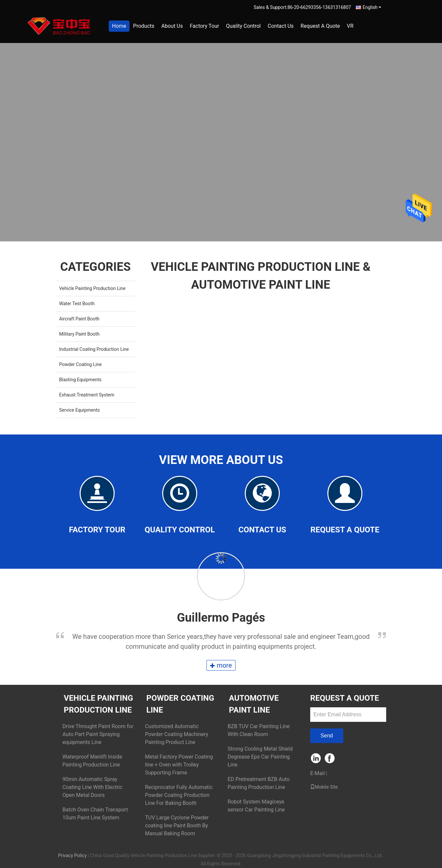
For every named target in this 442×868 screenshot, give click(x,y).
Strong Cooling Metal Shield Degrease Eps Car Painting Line (260, 757)
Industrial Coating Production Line (94, 349)
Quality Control (243, 26)
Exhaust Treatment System (87, 395)
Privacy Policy (72, 855)
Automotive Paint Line (254, 704)
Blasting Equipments (80, 380)
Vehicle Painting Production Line (92, 288)
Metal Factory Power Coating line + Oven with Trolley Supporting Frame (179, 765)
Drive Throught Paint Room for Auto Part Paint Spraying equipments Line (98, 734)
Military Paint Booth (79, 334)
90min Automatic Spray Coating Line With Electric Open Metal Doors (92, 787)
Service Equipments (79, 410)
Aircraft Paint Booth (79, 319)
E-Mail (317, 773)
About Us (172, 26)
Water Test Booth (77, 304)
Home (119, 26)
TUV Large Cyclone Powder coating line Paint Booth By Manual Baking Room (177, 826)
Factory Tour (204, 26)
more (221, 665)
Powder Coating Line (80, 364)
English (372, 7)
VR (350, 26)
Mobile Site (324, 787)
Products (144, 26)
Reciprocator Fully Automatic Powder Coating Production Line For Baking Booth (179, 795)
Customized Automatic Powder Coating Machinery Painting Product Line (177, 734)
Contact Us (281, 26)
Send (327, 736)
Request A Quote (320, 26)
